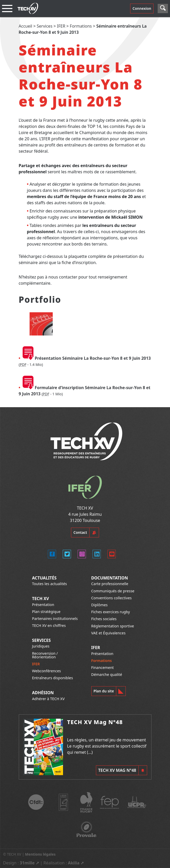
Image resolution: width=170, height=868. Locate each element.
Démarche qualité (107, 674)
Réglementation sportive (113, 626)
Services (45, 26)
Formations (81, 26)
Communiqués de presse (113, 591)
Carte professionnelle (110, 584)
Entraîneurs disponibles (52, 678)
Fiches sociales (104, 619)
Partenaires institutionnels (55, 619)
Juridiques (41, 646)
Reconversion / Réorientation (45, 655)
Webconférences (46, 671)
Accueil (26, 26)
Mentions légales (40, 854)
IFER (61, 26)
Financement (103, 668)
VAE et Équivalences (109, 633)
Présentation (43, 605)
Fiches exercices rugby (111, 612)
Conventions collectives (111, 598)
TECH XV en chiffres (49, 625)
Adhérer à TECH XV (48, 699)
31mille (27, 863)
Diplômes (100, 605)
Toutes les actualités (49, 584)
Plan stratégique (46, 612)
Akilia (74, 863)
